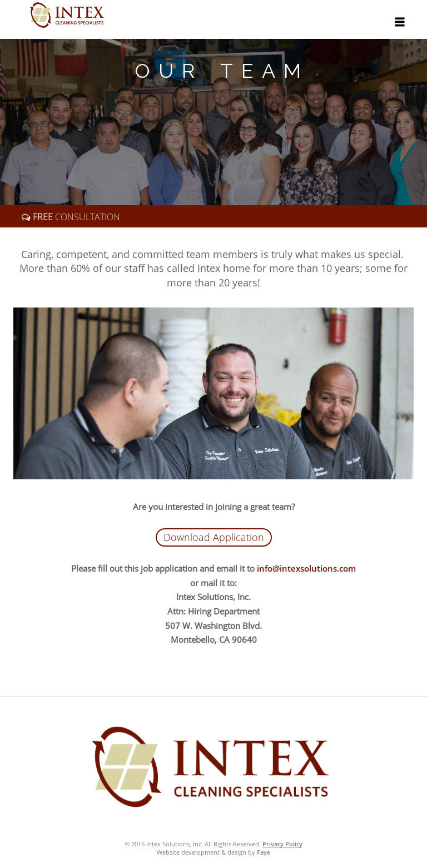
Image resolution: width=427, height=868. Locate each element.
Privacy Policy (282, 844)
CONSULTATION (75, 217)
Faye (264, 852)
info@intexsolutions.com (306, 568)
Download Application (214, 537)
